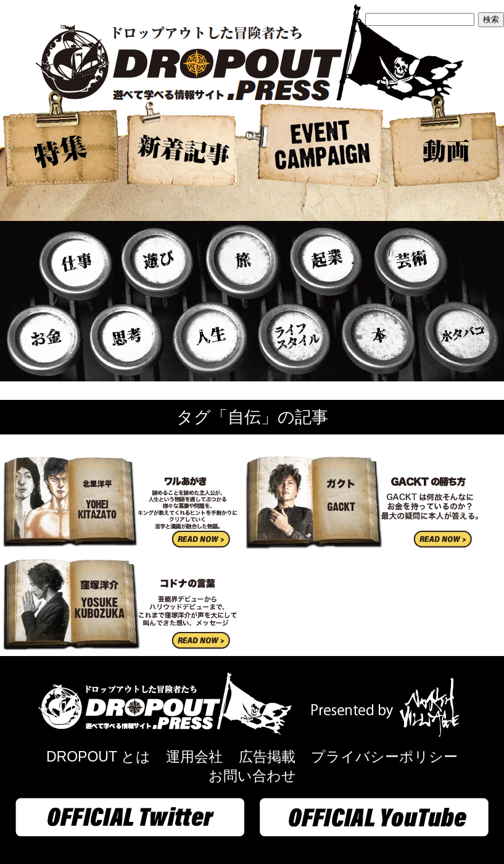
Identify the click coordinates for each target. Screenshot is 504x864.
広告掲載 (267, 757)
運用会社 (194, 757)
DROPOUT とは (98, 757)
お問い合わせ (252, 776)
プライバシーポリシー (384, 757)
